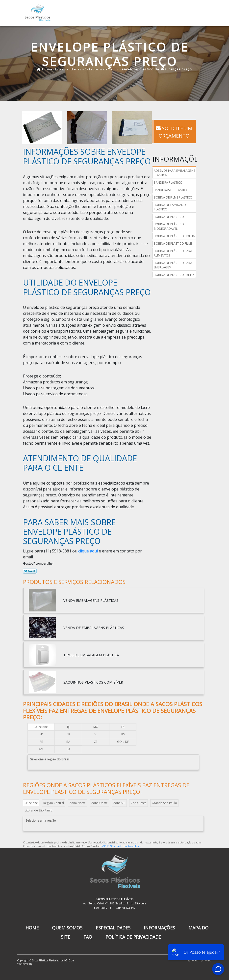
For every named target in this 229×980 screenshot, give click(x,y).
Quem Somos (67, 928)
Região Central (54, 803)
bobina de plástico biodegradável (169, 226)
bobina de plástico (169, 217)
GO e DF (123, 742)
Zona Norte (77, 803)
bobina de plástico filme (173, 244)
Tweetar (30, 571)
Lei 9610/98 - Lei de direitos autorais (120, 846)
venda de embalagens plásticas (94, 628)
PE (41, 742)
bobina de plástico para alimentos (173, 253)
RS (123, 734)
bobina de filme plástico (173, 197)
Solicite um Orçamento (174, 132)
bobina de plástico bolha (174, 236)
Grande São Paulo (164, 803)
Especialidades (113, 928)
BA (68, 742)
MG (96, 727)
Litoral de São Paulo (38, 810)
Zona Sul (119, 803)
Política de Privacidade (133, 937)
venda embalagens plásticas (91, 600)
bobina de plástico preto (174, 275)
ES (123, 727)
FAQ (88, 937)
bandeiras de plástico (171, 190)
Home (32, 928)
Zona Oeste (99, 803)
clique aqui (88, 551)
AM (41, 749)
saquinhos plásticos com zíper (93, 682)
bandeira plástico (168, 183)
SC (96, 734)
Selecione (41, 727)
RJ (68, 727)
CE (96, 742)
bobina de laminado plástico (170, 207)
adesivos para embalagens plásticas (174, 173)
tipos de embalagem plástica (91, 655)
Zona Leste (139, 803)
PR (68, 734)
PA (68, 749)
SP (41, 734)
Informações (159, 928)
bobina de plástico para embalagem (173, 265)
